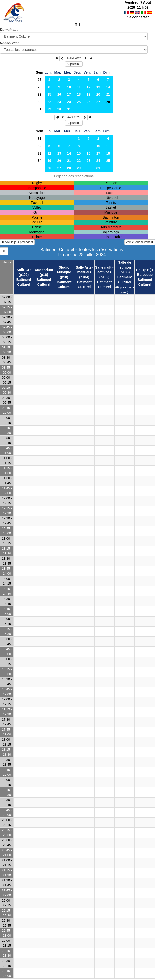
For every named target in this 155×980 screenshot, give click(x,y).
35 (40, 168)
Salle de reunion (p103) (125, 267)
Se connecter (138, 17)
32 (40, 146)
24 (69, 102)
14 (108, 87)
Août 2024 (74, 117)
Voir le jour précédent (17, 242)
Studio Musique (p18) (64, 272)
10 (69, 87)
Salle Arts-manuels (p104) (84, 272)
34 (40, 161)
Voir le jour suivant (140, 242)
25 (79, 102)
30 (40, 102)
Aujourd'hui (74, 64)
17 (69, 94)
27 (40, 80)
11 (79, 87)
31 (40, 109)
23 (59, 102)
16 (59, 94)
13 (98, 87)
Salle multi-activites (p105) (104, 272)
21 (108, 94)
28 (40, 87)
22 (49, 102)
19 (89, 94)
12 (89, 87)
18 (79, 94)
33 (40, 153)
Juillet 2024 (74, 58)
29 (40, 94)
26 (89, 102)
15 (49, 94)
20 (98, 94)
